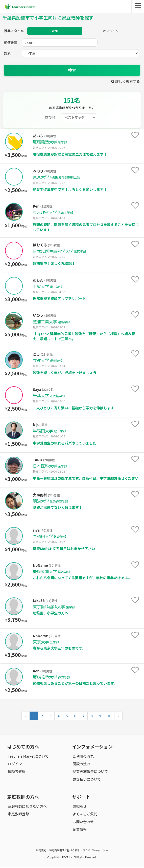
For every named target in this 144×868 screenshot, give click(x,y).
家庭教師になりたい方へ (27, 807)
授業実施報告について (90, 772)
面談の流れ (81, 764)
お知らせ (79, 807)
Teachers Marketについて (28, 757)
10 (109, 717)
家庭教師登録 (18, 815)
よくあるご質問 (84, 815)
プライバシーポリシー (95, 851)
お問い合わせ (83, 822)
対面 (55, 31)
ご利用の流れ (83, 757)
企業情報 (79, 830)
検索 (72, 71)
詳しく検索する (126, 82)
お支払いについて (86, 780)
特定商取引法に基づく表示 (64, 851)
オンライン (111, 31)
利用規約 (41, 851)
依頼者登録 (16, 772)
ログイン (14, 764)
